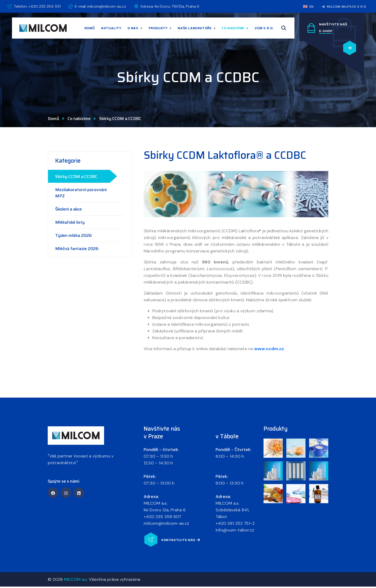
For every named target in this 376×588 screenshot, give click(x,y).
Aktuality (111, 28)
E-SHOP (326, 31)
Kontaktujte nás (181, 542)
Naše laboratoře (195, 28)
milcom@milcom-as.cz (166, 525)
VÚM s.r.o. (264, 28)
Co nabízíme (233, 28)
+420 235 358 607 (162, 518)
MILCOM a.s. (76, 581)
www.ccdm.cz (269, 350)
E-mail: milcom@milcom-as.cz (100, 6)
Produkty (158, 28)
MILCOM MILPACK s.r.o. (344, 7)
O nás (133, 28)
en (308, 6)
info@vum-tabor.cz (235, 531)
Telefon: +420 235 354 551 (37, 6)
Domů (90, 28)
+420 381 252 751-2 (235, 525)
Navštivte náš (333, 24)
